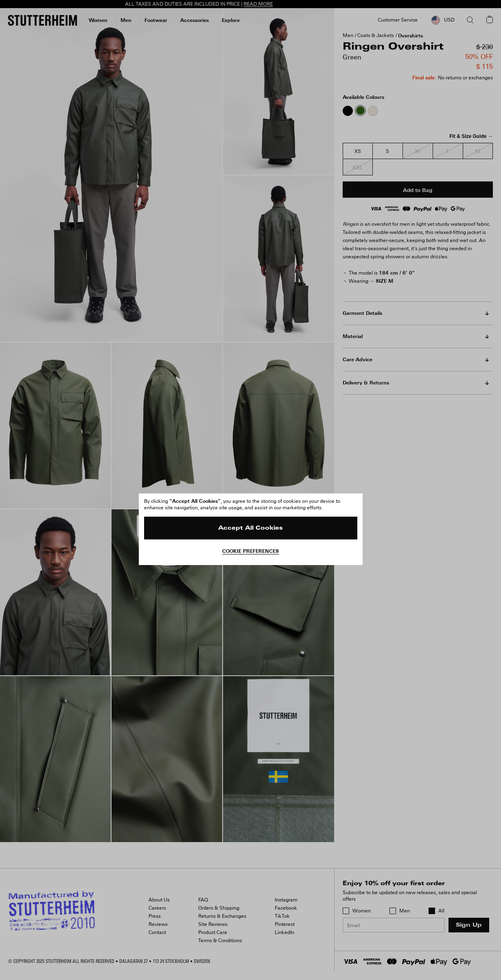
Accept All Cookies (251, 528)
